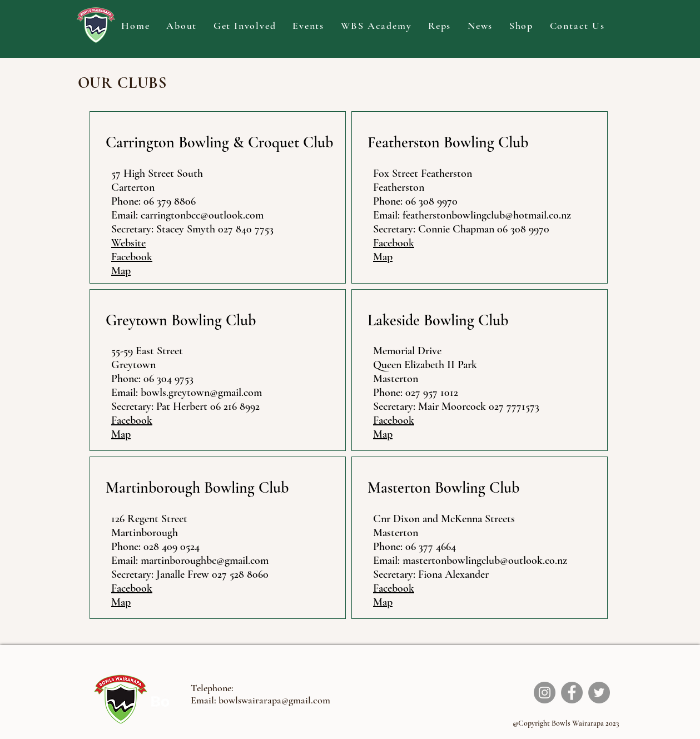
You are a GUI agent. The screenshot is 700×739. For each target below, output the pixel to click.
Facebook (132, 257)
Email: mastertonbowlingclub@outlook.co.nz (470, 561)
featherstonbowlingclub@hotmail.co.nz (487, 215)
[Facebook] (572, 693)
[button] (182, 26)
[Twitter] (599, 693)
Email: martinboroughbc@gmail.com (190, 561)
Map (121, 271)
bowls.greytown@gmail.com (201, 393)
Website (128, 243)
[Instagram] (545, 693)
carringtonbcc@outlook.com (202, 215)
